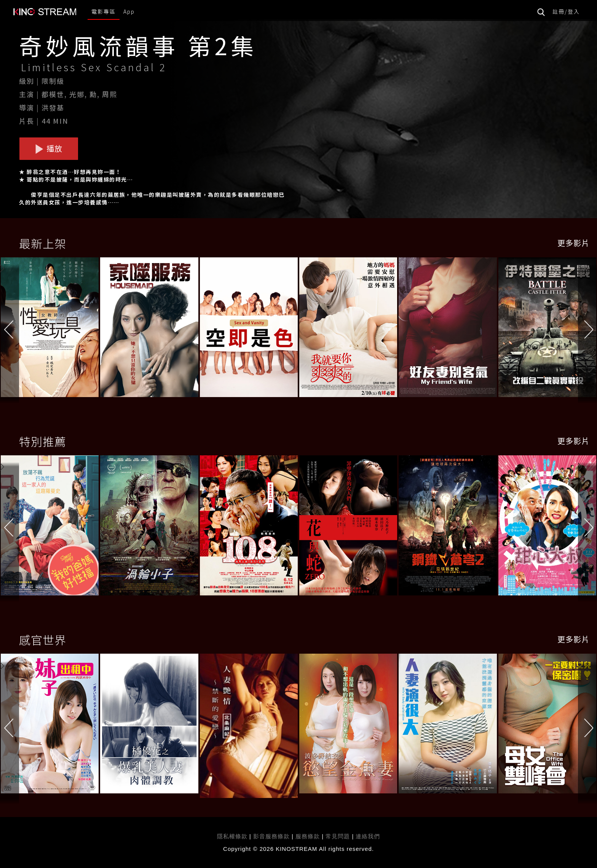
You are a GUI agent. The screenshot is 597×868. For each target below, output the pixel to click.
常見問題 (338, 836)
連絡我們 (368, 836)
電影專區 (104, 11)
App (129, 11)
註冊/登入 (566, 11)
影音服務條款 (271, 836)
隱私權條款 (232, 836)
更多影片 (573, 243)
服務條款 (309, 836)
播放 (49, 148)
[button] (587, 329)
